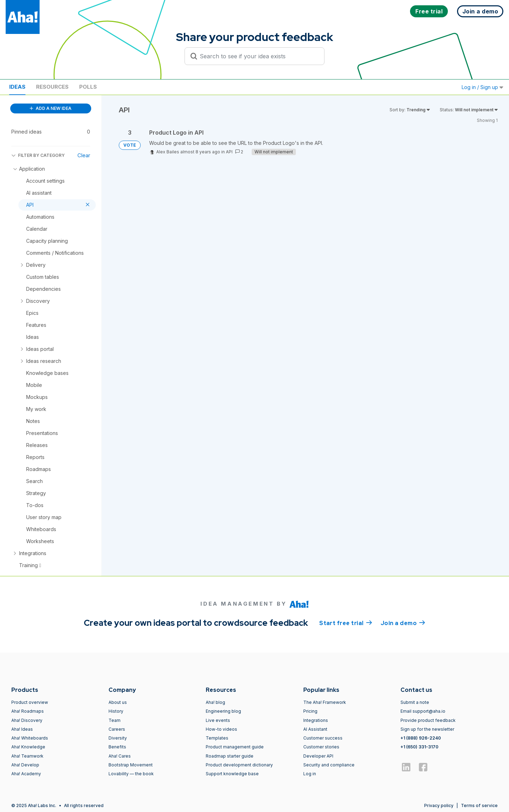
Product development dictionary (239, 765)
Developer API (318, 756)
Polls (88, 87)
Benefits (117, 747)
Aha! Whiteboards (30, 738)
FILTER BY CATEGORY (38, 155)
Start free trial (346, 623)
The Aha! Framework (325, 702)
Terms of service (479, 805)
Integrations (316, 720)
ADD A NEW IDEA (51, 108)
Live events (218, 720)
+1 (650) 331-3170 (419, 747)
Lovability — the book (131, 774)
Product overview (30, 702)
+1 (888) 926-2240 (421, 738)
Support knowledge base (232, 774)
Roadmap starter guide (230, 756)
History (116, 711)
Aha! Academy (26, 774)
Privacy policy (439, 805)
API (229, 152)
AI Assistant (315, 729)
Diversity (118, 738)
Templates (217, 738)
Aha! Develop (25, 765)
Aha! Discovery (27, 720)
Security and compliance (329, 765)
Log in (310, 774)
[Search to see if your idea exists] (258, 56)
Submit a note (415, 702)
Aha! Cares (120, 756)
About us (118, 702)
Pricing (310, 711)
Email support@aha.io (423, 711)
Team (115, 720)
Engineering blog (223, 711)
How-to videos (221, 729)
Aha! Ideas (22, 729)
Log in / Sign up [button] (482, 87)
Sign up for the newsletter (427, 729)
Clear (84, 155)
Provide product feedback (428, 720)
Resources (52, 87)
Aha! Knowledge (28, 747)
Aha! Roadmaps (28, 711)
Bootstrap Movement (131, 765)
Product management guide (235, 747)
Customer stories (321, 747)
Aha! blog (215, 702)
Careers (117, 729)
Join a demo (403, 623)
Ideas (17, 87)
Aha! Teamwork (27, 756)
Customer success (323, 738)
